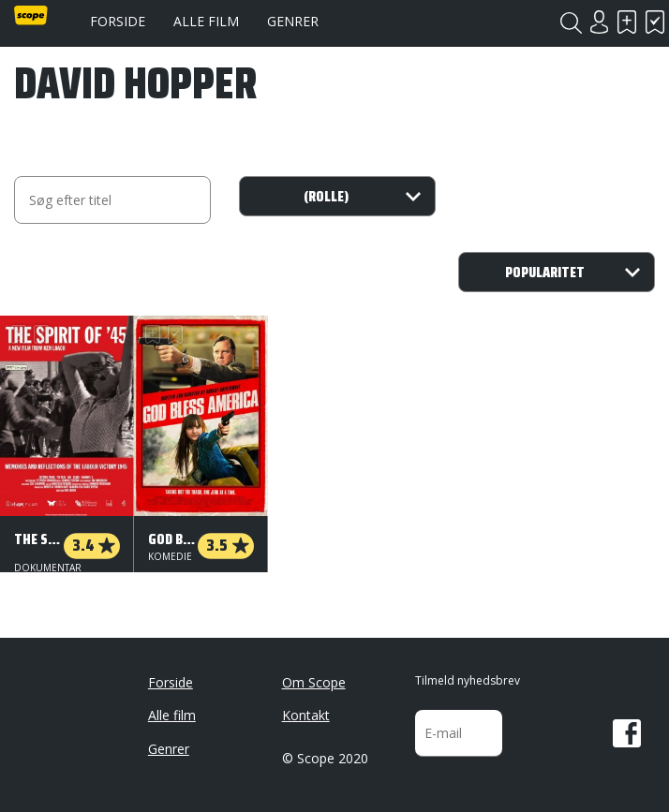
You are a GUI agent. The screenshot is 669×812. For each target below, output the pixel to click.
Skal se (627, 22)
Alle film (206, 21)
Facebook (627, 733)
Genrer (293, 21)
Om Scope (314, 682)
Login (599, 22)
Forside (118, 21)
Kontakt (306, 715)
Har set (655, 22)
